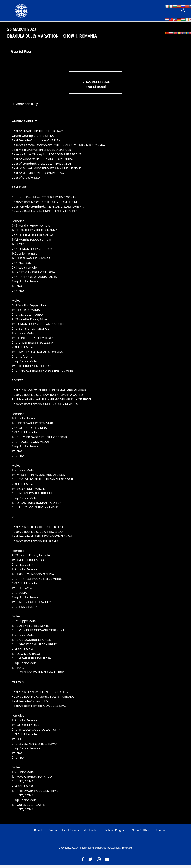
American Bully (27, 107)
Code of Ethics (141, 833)
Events (53, 833)
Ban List (161, 833)
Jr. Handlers (92, 833)
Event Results (71, 833)
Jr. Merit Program (115, 833)
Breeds (39, 833)
